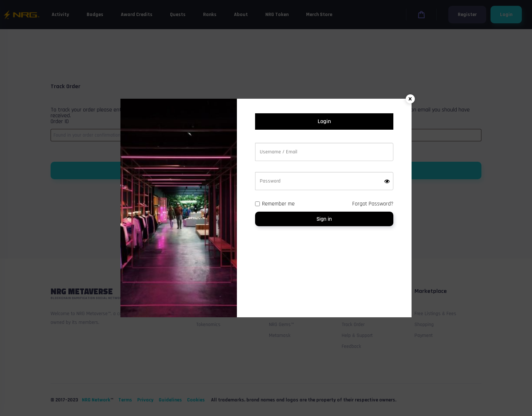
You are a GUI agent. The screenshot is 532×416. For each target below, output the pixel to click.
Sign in (324, 219)
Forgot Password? (373, 204)
